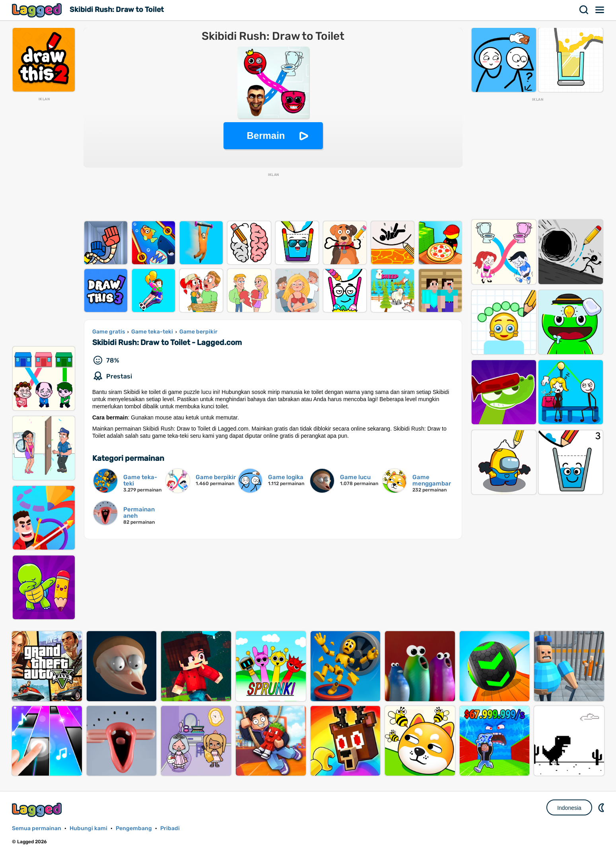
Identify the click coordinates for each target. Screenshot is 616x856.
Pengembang (134, 828)
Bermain (266, 136)
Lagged (38, 10)
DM (602, 807)
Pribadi (170, 828)
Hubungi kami (88, 828)
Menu (600, 10)
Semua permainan (37, 828)
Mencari (584, 10)
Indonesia (569, 808)
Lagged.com (38, 810)
